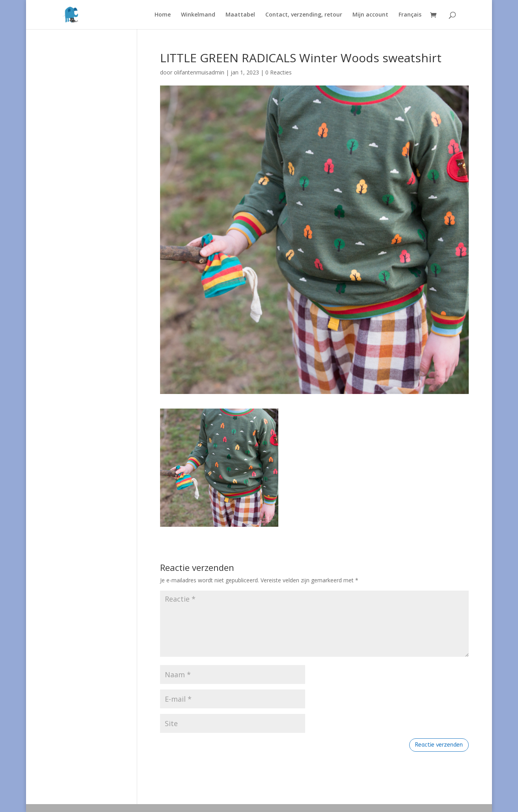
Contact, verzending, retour (304, 15)
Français (410, 15)
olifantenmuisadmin (199, 72)
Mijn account (370, 15)
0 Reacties (279, 72)
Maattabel (240, 15)
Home (163, 15)
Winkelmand (198, 15)
